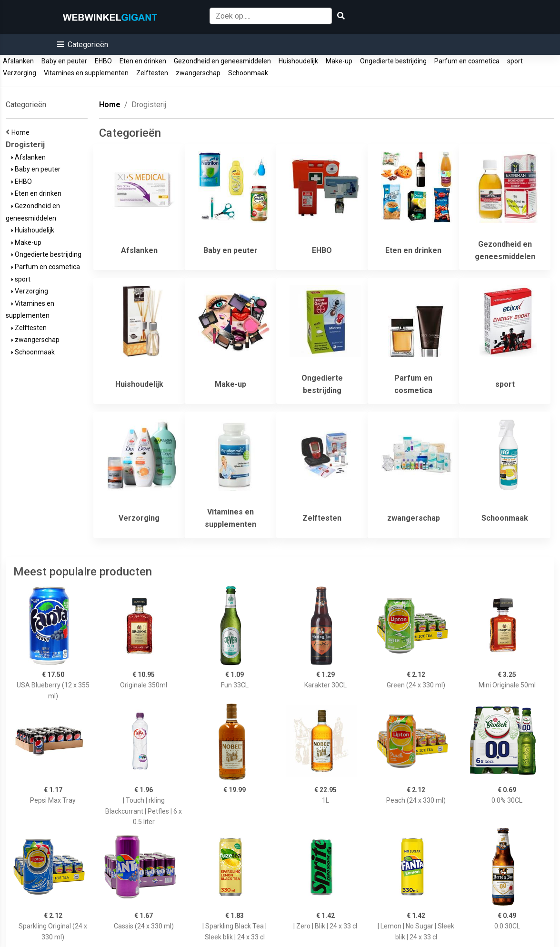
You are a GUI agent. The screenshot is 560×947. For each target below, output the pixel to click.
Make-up (339, 61)
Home (22, 132)
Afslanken (18, 61)
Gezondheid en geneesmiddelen (222, 61)
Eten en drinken (143, 61)
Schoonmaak (248, 73)
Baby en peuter (64, 61)
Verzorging (20, 73)
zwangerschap (198, 73)
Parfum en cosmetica (467, 61)
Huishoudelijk (298, 61)
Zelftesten (152, 73)
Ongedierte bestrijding (393, 61)
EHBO (103, 61)
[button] (83, 45)
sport (515, 61)
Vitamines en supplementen (86, 73)
